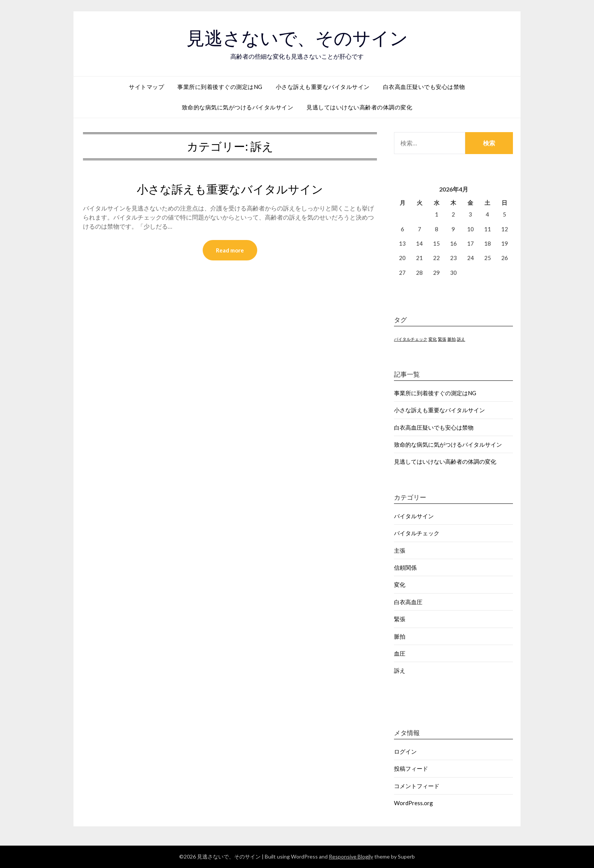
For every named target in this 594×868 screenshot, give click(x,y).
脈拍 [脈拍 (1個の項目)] (452, 339)
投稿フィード (411, 768)
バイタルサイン (414, 516)
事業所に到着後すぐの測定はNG (220, 87)
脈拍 (400, 636)
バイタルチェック (417, 533)
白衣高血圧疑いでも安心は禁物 (424, 87)
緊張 (400, 619)
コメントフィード (417, 786)
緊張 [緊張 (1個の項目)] (442, 339)
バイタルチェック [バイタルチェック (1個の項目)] (411, 339)
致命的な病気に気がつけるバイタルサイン (238, 107)
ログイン (405, 751)
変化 (400, 584)
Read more (230, 250)
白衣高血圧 (408, 602)
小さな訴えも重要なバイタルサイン (323, 87)
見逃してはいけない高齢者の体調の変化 (359, 107)
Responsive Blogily (351, 856)
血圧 (400, 653)
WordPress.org (413, 803)
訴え (400, 670)
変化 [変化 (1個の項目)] (433, 339)
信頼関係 (405, 567)
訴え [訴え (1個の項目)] (461, 339)
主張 (400, 550)
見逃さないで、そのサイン (297, 38)
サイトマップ (146, 87)
